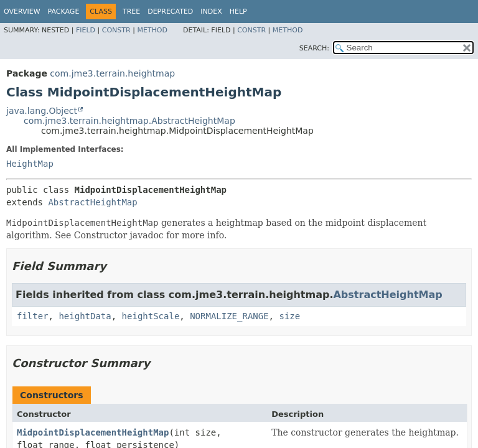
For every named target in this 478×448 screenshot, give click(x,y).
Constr (116, 30)
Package (64, 12)
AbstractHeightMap (92, 202)
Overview (22, 12)
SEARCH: (314, 48)
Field (86, 30)
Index (211, 12)
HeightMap (30, 164)
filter (33, 316)
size (289, 316)
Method (152, 30)
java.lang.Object (42, 111)
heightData (85, 316)
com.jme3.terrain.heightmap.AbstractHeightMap (129, 121)
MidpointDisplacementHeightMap (93, 432)
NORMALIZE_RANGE (229, 316)
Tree (131, 12)
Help (238, 12)
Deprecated (170, 12)
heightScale (151, 316)
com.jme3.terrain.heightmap (112, 73)
